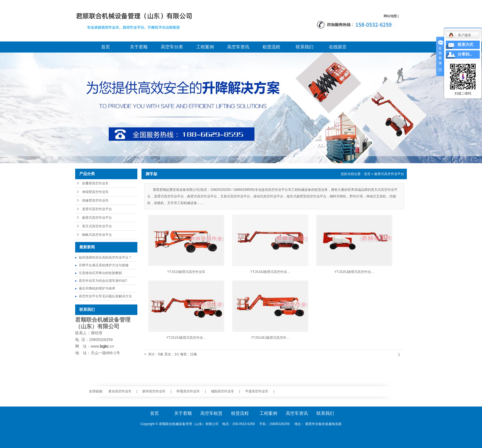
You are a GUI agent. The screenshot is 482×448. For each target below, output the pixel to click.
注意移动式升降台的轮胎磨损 (100, 273)
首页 (106, 47)
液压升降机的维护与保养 (97, 288)
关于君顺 (139, 47)
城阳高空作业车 (222, 391)
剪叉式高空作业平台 (97, 226)
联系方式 (465, 45)
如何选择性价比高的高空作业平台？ (105, 257)
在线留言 (338, 47)
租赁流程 (271, 47)
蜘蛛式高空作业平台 (97, 235)
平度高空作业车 (257, 391)
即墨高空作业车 (188, 391)
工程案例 (205, 47)
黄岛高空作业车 (120, 391)
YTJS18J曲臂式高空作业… (270, 272)
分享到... (465, 54)
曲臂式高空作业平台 (97, 218)
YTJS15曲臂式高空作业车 (186, 272)
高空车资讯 (238, 47)
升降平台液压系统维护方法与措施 (104, 265)
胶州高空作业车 (154, 391)
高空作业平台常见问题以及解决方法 (105, 296)
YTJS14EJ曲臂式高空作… (270, 338)
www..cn (102, 346)
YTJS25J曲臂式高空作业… (354, 272)
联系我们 (305, 47)
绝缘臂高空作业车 (95, 200)
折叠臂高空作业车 (95, 183)
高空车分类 (172, 47)
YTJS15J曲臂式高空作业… (186, 338)
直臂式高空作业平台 (97, 209)
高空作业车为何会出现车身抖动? (103, 281)
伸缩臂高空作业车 (95, 192)
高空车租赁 (211, 413)
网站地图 (390, 16)
